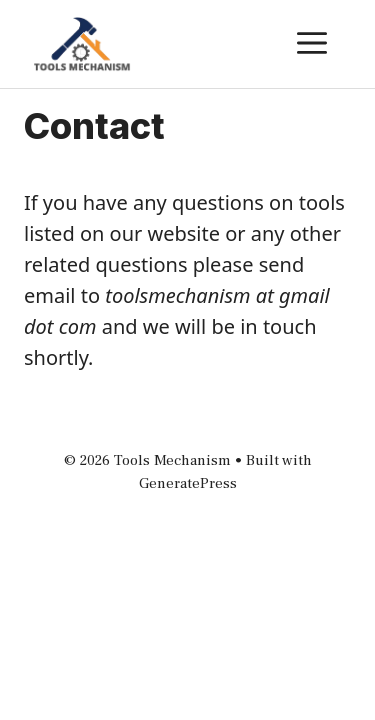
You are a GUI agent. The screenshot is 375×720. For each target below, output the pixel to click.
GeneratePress (188, 483)
